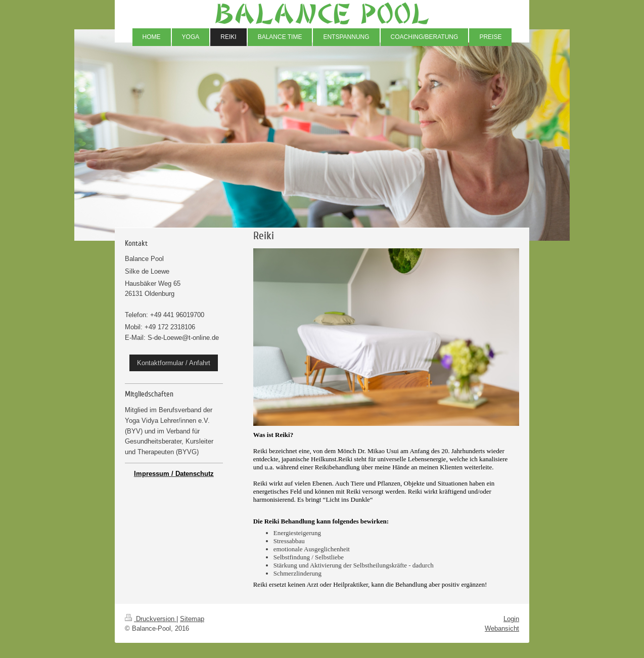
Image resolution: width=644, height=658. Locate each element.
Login (511, 619)
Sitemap (192, 619)
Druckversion (151, 619)
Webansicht (502, 628)
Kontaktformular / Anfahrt (174, 363)
